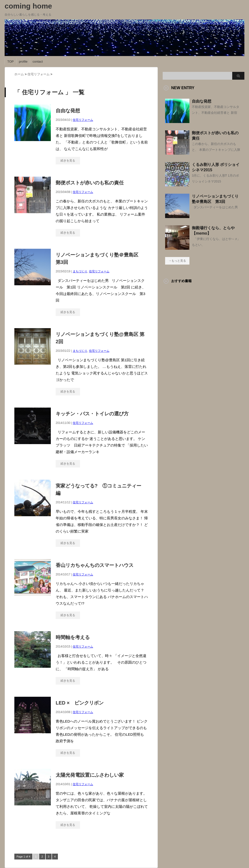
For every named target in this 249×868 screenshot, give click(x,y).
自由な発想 (68, 111)
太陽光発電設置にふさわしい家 (90, 775)
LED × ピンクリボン (80, 703)
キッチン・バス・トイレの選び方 (92, 414)
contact (38, 62)
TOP (11, 62)
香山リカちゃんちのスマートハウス (95, 565)
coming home (28, 6)
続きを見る (68, 161)
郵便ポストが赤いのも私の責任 (90, 183)
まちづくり (80, 271)
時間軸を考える (73, 637)
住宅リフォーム (83, 120)
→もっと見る (177, 261)
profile (23, 62)
